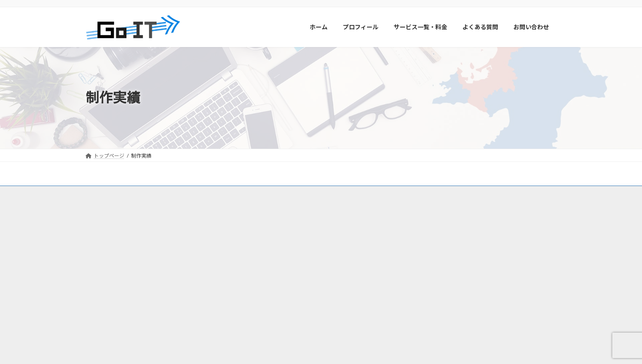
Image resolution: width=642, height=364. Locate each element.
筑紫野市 (366, 255)
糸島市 (284, 255)
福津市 (309, 267)
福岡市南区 (300, 243)
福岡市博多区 (337, 243)
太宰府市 (257, 267)
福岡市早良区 (297, 230)
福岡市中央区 (337, 230)
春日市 (309, 255)
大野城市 (336, 255)
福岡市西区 (260, 230)
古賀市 (334, 267)
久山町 (255, 279)
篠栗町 (279, 279)
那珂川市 (257, 255)
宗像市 (284, 267)
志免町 (353, 279)
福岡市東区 (374, 243)
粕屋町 (304, 279)
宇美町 (378, 279)
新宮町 (358, 267)
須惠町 (328, 279)
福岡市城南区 (262, 243)
